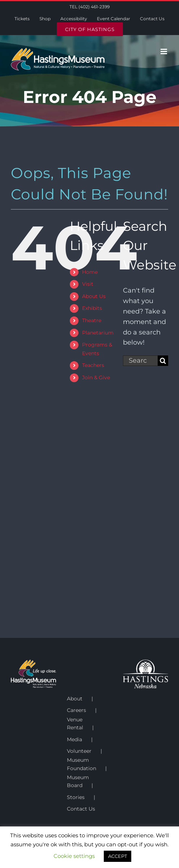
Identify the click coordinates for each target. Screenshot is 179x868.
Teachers (93, 365)
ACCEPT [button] (118, 856)
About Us (94, 296)
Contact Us (81, 809)
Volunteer (79, 751)
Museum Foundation (82, 764)
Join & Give (96, 377)
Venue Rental (75, 724)
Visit (88, 284)
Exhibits (92, 308)
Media (74, 739)
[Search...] (140, 361)
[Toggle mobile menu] (164, 51)
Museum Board (78, 781)
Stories (76, 797)
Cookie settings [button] (74, 856)
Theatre (92, 320)
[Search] (163, 361)
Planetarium (98, 333)
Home (90, 272)
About (75, 699)
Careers (76, 710)
